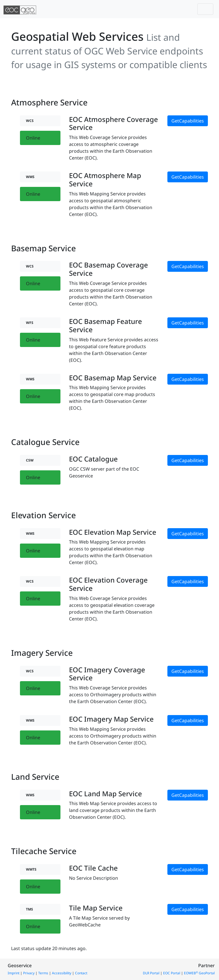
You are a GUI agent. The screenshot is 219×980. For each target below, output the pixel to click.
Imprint (14, 973)
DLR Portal (151, 973)
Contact (81, 973)
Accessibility (62, 973)
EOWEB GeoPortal (199, 973)
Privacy (29, 973)
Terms (43, 973)
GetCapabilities (188, 121)
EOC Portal (172, 973)
